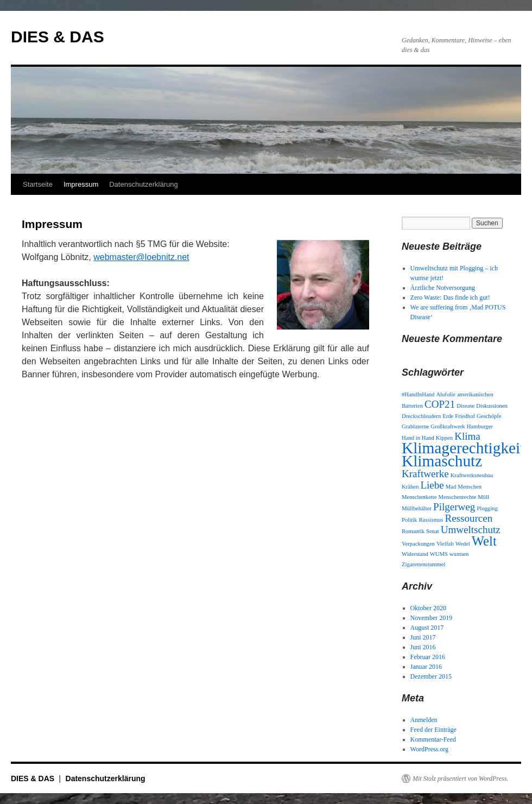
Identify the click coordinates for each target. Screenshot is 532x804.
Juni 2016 (423, 647)
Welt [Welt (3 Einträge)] (484, 541)
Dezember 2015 (431, 676)
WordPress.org (429, 749)
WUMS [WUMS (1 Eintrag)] (439, 554)
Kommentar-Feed (433, 739)
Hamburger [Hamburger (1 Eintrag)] (480, 426)
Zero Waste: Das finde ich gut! (450, 297)
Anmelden (424, 720)
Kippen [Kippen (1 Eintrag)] (444, 438)
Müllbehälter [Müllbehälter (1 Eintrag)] (417, 508)
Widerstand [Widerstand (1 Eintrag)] (415, 554)
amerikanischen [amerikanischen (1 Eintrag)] (475, 394)
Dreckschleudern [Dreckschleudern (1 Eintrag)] (421, 416)
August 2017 (427, 628)
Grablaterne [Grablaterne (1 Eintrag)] (415, 426)
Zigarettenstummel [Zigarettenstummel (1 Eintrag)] (424, 564)
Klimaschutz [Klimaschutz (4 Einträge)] (442, 461)
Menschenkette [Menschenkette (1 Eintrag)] (419, 497)
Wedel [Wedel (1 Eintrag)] (463, 544)
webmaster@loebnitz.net (141, 257)
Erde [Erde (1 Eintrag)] (448, 416)
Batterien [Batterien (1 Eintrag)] (412, 406)
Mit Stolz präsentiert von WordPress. (460, 778)
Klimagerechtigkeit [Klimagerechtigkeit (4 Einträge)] (463, 448)
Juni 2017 (423, 637)
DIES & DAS (58, 37)
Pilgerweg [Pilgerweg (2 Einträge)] (454, 507)
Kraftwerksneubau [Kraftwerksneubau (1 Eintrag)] (472, 475)
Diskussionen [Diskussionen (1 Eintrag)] (492, 406)
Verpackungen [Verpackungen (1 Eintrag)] (418, 544)
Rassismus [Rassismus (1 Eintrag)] (431, 520)
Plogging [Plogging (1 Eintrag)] (487, 508)
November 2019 (432, 618)
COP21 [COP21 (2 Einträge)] (440, 404)
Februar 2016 (428, 657)
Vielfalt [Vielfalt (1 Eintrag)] (445, 544)
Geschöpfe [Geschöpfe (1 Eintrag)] (489, 416)
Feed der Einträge (433, 730)
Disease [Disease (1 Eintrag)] (465, 406)
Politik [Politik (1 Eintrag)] (409, 520)
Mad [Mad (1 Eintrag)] (451, 487)
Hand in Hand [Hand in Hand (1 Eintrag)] (418, 438)
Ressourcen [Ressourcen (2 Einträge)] (468, 518)
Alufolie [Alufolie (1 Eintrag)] (446, 394)
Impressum (81, 184)
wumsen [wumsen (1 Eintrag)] (459, 554)
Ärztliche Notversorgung (443, 288)
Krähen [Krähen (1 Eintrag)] (410, 487)
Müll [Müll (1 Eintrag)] (483, 497)
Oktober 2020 (428, 608)
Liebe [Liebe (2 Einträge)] (432, 485)
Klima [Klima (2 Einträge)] (467, 436)
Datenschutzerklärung (143, 184)
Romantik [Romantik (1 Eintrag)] (413, 531)
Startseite (38, 184)
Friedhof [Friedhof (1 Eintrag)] (465, 416)
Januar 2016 (426, 667)
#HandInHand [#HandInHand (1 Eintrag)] (418, 394)
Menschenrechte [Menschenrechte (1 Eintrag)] (458, 497)
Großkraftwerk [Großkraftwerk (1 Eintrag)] (448, 426)
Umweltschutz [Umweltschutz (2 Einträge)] (471, 530)
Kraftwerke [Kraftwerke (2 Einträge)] (425, 474)
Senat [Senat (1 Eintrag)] (433, 531)
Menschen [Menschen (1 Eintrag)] (470, 487)
